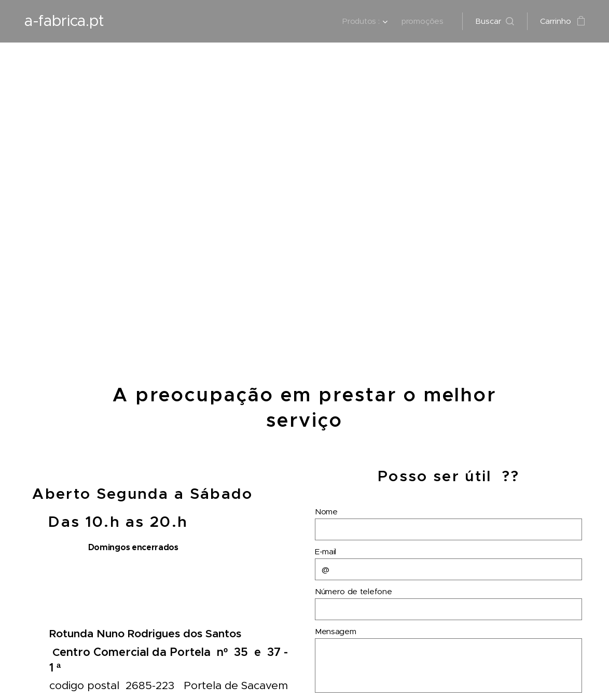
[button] (495, 21)
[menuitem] (365, 21)
